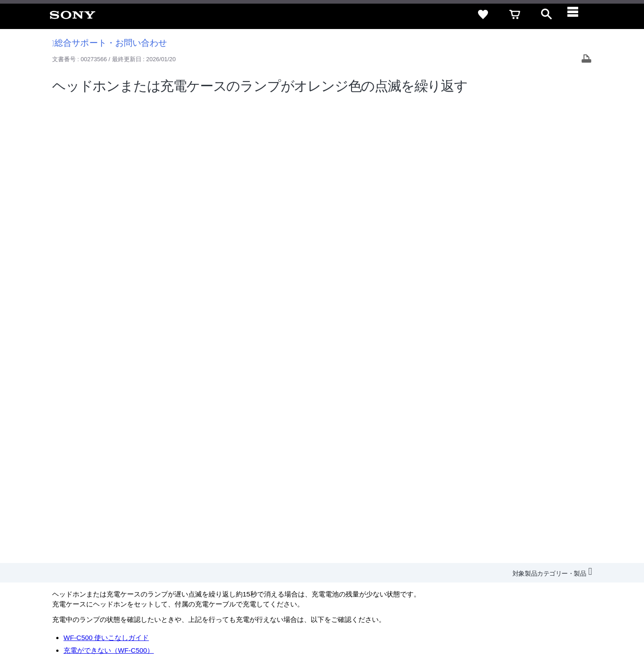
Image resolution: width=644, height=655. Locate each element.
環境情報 (516, 546)
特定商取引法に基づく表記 (480, 530)
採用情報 (377, 546)
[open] (546, 15)
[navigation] (578, 15)
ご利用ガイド (545, 530)
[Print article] (586, 60)
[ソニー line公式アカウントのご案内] (517, 568)
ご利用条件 (74, 618)
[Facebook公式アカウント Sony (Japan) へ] (576, 568)
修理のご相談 (73, 229)
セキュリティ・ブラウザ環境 (396, 530)
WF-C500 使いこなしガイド (106, 176)
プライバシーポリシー (124, 618)
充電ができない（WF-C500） (109, 188)
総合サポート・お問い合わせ (110, 43)
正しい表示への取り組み (191, 618)
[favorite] (483, 15)
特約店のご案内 (418, 546)
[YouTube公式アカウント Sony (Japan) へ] (556, 568)
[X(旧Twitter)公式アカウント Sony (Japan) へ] (537, 568)
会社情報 (344, 546)
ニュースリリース (472, 546)
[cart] (515, 15)
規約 (579, 530)
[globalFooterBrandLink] (551, 624)
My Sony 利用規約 (561, 546)
